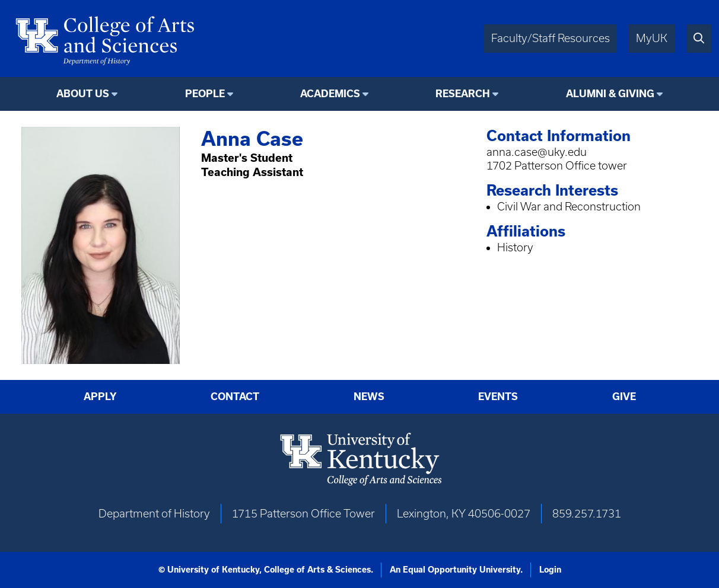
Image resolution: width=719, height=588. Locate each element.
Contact (235, 397)
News (369, 397)
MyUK (652, 38)
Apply (100, 397)
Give (624, 397)
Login (550, 570)
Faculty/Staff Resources (551, 38)
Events (498, 397)
